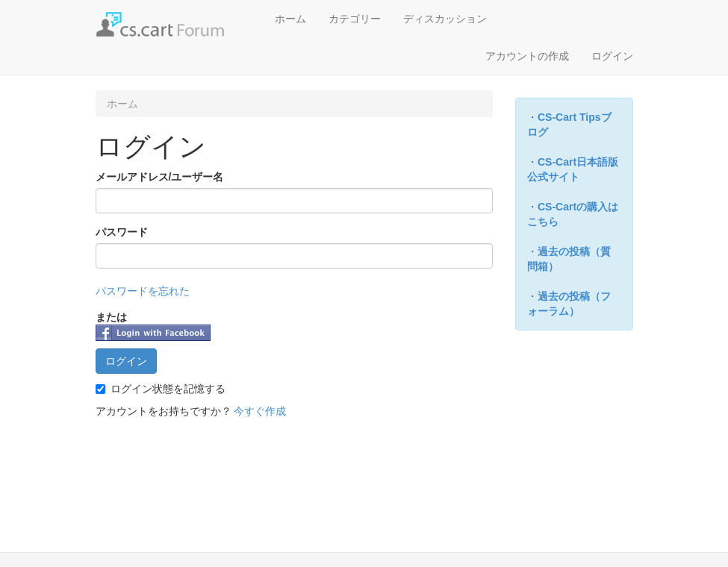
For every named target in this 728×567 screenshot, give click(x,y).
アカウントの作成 (527, 56)
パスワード (122, 232)
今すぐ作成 (260, 411)
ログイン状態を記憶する (161, 389)
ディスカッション (445, 19)
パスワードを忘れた (143, 291)
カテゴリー (355, 19)
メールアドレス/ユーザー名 (160, 177)
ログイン (612, 56)
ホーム (290, 19)
